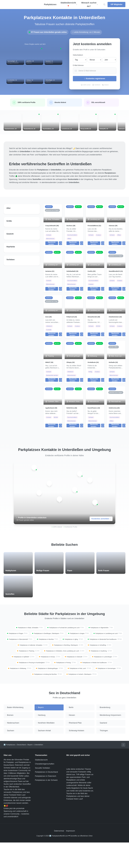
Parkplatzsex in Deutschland (46, 798)
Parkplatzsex (50, 4)
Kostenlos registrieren (95, 79)
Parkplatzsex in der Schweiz (46, 806)
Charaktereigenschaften (45, 789)
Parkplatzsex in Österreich (46, 802)
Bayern (30, 770)
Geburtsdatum (78, 55)
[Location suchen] (104, 5)
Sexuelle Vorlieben (42, 793)
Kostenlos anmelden (101, 534)
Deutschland (21, 770)
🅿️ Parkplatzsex (9, 770)
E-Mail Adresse (78, 65)
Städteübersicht (41, 785)
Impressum (70, 856)
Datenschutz (59, 856)
